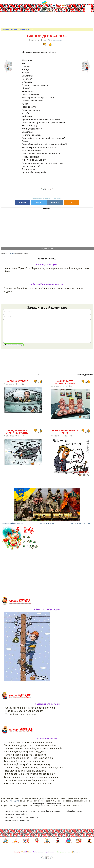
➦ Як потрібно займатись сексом (47, 284)
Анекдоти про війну (48, 527)
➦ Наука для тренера (47, 742)
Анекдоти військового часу (13, 527)
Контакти (77, 856)
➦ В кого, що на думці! (47, 265)
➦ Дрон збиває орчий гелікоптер (18, 436)
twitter (39, 202)
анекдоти (41, 856)
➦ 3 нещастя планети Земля (65, 386)
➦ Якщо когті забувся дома (47, 613)
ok (72, 202)
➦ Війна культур (17, 385)
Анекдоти (6, 30)
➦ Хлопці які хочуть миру (65, 436)
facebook (22, 202)
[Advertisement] (47, 20)
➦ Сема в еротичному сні (47, 708)
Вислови (15, 30)
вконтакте (55, 202)
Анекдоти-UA (58, 40)
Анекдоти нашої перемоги (81, 527)
